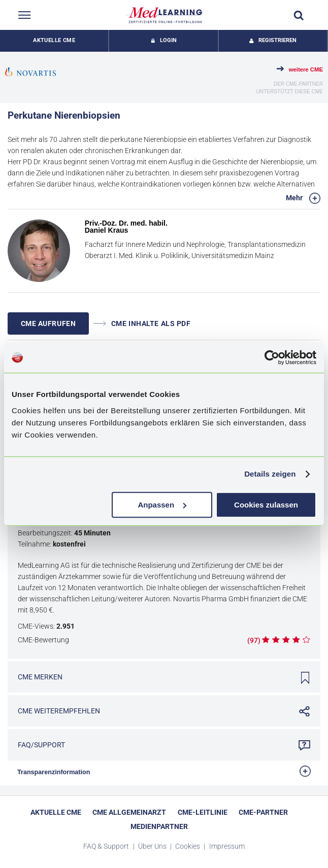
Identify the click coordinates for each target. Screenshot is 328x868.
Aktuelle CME (54, 40)
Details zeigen (270, 474)
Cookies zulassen (266, 505)
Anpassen (162, 505)
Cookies (188, 846)
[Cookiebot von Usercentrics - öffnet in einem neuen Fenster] (272, 357)
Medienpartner (159, 826)
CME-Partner (263, 812)
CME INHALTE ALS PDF (142, 323)
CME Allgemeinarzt (129, 812)
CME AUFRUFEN (48, 323)
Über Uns (153, 846)
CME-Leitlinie (203, 812)
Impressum (227, 846)
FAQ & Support (107, 846)
